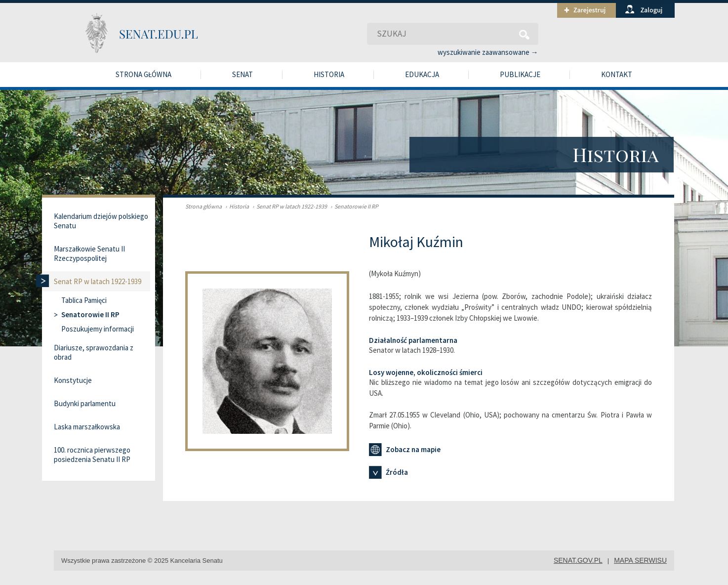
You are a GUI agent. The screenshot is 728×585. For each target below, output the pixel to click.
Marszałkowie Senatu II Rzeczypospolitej (89, 253)
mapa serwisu (640, 560)
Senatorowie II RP (353, 206)
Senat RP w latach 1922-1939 (288, 206)
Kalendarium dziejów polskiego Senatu (101, 221)
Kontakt (617, 74)
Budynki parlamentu (85, 403)
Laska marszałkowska (87, 427)
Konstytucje (73, 380)
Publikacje (520, 74)
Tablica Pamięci (84, 300)
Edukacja (422, 74)
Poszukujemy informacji (98, 329)
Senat (243, 74)
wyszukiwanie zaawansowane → (488, 52)
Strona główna (143, 74)
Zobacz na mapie (405, 450)
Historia (329, 74)
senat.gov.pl (578, 560)
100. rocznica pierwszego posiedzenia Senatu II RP (92, 455)
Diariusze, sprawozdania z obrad (94, 352)
